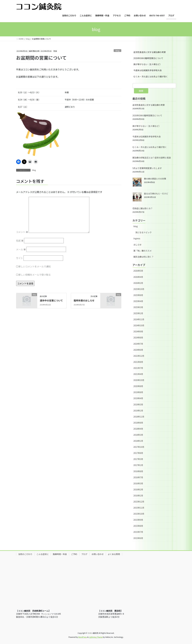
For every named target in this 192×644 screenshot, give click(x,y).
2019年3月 (138, 404)
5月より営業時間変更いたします (147, 168)
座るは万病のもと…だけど (156, 194)
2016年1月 (138, 496)
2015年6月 (138, 538)
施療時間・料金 (60, 554)
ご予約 (74, 554)
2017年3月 (138, 459)
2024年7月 (138, 344)
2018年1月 (138, 441)
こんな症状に (43, 554)
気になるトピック (144, 232)
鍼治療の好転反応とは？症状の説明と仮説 (152, 158)
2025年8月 (138, 295)
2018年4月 (138, 429)
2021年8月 (138, 362)
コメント (22, 232)
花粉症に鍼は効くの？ (143, 208)
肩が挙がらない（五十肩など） (148, 64)
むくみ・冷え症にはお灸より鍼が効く (151, 76)
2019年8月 (138, 392)
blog (117, 51)
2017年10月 (139, 447)
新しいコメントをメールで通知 (35, 266)
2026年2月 (138, 283)
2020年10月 (139, 380)
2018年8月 (138, 423)
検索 (141, 91)
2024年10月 (139, 325)
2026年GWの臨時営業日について (148, 58)
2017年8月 (138, 453)
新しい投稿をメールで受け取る (35, 275)
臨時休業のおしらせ (84, 300)
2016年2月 (138, 489)
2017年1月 (138, 465)
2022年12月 (139, 356)
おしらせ (138, 245)
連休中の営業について (51, 300)
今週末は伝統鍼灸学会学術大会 (148, 70)
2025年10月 (139, 289)
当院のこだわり (25, 554)
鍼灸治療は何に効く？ (144, 257)
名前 (20, 241)
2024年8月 (138, 338)
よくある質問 (114, 554)
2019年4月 (138, 398)
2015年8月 (138, 526)
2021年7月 (138, 368)
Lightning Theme (96, 637)
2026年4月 (138, 277)
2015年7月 (138, 532)
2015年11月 (139, 508)
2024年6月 (138, 350)
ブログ (84, 554)
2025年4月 (138, 301)
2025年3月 (138, 307)
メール (21, 249)
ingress (137, 238)
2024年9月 (138, 331)
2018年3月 (138, 435)
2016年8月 (138, 471)
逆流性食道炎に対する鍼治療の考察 (150, 52)
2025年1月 (138, 313)
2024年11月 (139, 319)
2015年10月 (139, 514)
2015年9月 (138, 520)
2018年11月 (139, 417)
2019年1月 (138, 411)
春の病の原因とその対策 (155, 179)
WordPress (83, 637)
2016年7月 (138, 477)
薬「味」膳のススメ (143, 251)
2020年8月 (138, 386)
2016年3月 (138, 483)
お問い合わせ (98, 554)
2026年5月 (138, 271)
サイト (20, 258)
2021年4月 (138, 374)
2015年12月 (139, 502)
